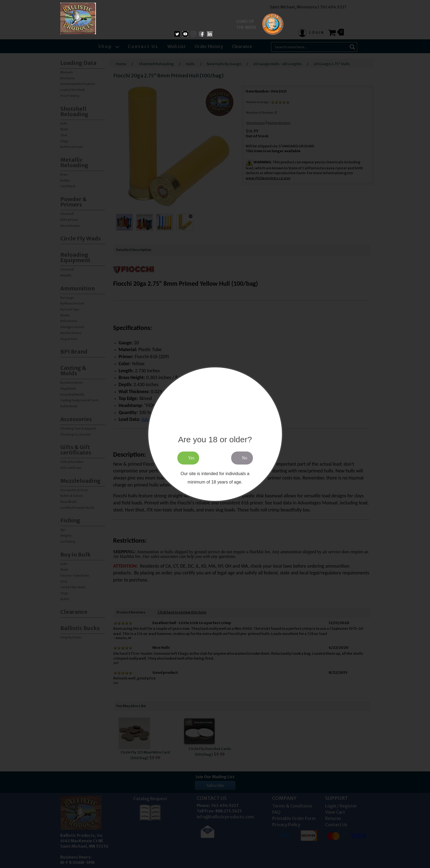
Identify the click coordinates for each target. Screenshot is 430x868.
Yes (191, 458)
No (245, 458)
